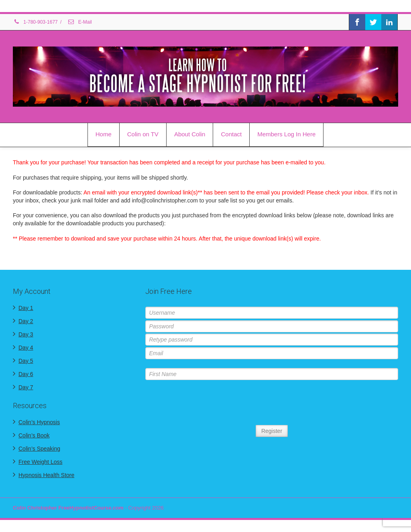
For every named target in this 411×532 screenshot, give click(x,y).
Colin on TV (143, 134)
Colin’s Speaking (39, 449)
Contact (231, 134)
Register (272, 431)
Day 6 (26, 374)
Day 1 (26, 308)
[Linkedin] (389, 22)
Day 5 (26, 361)
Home (104, 134)
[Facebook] (357, 22)
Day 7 (26, 387)
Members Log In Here (286, 134)
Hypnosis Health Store (46, 475)
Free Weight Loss (40, 462)
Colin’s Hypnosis (39, 422)
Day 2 (26, 321)
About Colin (190, 134)
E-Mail (79, 22)
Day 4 (26, 348)
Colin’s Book (34, 435)
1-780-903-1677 (35, 22)
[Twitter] (373, 22)
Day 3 (26, 334)
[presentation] (272, 403)
